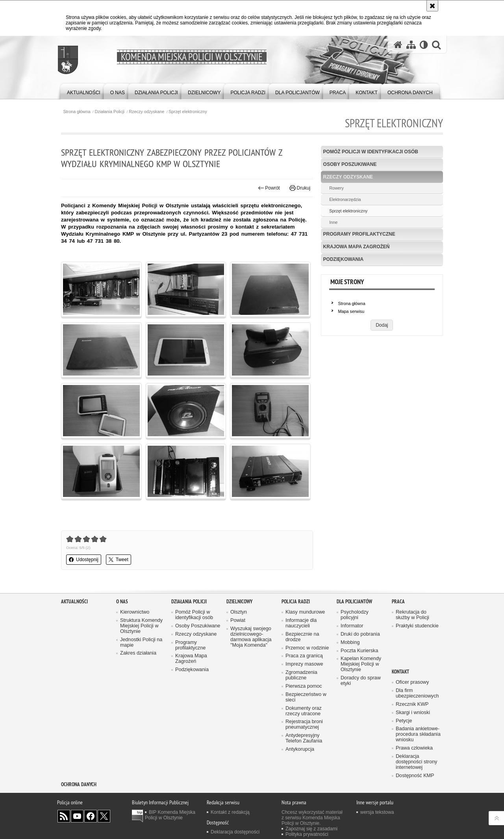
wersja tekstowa (377, 812)
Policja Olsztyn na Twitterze (104, 816)
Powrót (269, 188)
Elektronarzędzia (345, 199)
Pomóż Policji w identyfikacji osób (371, 152)
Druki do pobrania (360, 634)
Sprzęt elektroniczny (188, 112)
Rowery (336, 188)
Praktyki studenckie (417, 626)
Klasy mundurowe (305, 612)
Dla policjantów (354, 602)
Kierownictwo (135, 612)
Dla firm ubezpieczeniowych (417, 693)
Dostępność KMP (415, 776)
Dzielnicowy (239, 602)
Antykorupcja (300, 749)
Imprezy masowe (304, 664)
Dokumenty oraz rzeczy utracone (304, 711)
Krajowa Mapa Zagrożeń (357, 247)
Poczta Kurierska (359, 651)
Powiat (238, 620)
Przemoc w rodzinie (307, 648)
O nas (122, 602)
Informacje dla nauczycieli (301, 623)
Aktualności (74, 602)
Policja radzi (296, 602)
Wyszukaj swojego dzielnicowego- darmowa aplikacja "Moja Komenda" (251, 637)
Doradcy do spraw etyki (361, 681)
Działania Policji (110, 112)
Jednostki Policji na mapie (141, 643)
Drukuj (300, 188)
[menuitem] (84, 91)
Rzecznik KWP (412, 704)
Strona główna (77, 112)
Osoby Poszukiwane (350, 164)
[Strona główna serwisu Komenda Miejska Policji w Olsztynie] (398, 45)
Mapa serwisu (351, 311)
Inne (333, 222)
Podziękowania (344, 259)
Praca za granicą (304, 656)
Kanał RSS (64, 816)
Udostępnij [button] (84, 560)
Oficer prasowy (412, 682)
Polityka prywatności (307, 834)
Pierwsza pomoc (304, 686)
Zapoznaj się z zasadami (311, 829)
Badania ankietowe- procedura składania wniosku (418, 734)
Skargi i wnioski (413, 713)
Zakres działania (138, 653)
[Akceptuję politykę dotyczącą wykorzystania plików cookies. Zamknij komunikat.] (432, 6)
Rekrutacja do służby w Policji (412, 615)
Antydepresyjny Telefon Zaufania (304, 738)
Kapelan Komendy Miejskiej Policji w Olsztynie (361, 664)
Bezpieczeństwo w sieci (306, 697)
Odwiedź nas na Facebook (91, 816)
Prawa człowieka (414, 748)
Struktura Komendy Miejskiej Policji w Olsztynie (141, 626)
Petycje (404, 721)
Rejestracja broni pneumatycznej (304, 725)
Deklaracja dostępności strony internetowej (416, 762)
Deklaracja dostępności (235, 832)
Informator (352, 626)
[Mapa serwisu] (411, 45)
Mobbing (350, 643)
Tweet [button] (119, 560)
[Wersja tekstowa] (424, 45)
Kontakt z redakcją (230, 812)
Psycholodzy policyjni (355, 615)
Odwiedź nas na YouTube (77, 816)
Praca (398, 602)
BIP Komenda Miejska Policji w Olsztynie (170, 815)
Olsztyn (239, 612)
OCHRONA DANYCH (79, 784)
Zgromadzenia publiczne (301, 675)
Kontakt (400, 672)
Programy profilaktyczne (359, 234)
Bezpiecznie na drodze (302, 637)
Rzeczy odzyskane (146, 112)
